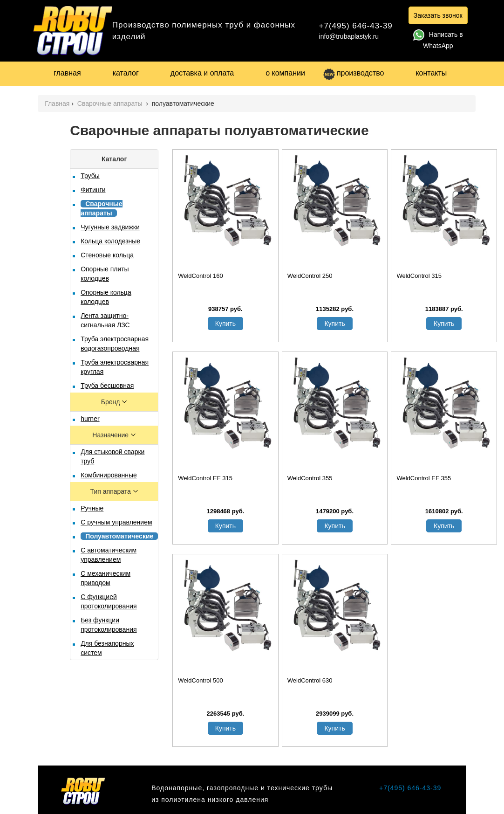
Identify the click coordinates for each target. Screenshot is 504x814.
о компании (285, 73)
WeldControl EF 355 (424, 478)
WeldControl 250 (310, 276)
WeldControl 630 (310, 680)
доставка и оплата (202, 73)
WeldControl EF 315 (205, 478)
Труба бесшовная (107, 386)
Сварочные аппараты (111, 103)
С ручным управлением (116, 522)
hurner (90, 419)
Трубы (90, 176)
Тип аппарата (112, 491)
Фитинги (93, 190)
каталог (126, 73)
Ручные (92, 508)
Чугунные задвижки (110, 227)
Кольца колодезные (110, 241)
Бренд (112, 402)
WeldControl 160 (201, 276)
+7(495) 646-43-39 (356, 26)
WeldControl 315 (419, 276)
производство (354, 73)
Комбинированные (109, 475)
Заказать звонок (438, 15)
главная (67, 73)
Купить (225, 324)
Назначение (111, 435)
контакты (431, 73)
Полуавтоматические (119, 536)
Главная (57, 103)
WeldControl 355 (310, 478)
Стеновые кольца (107, 255)
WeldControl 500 (201, 680)
